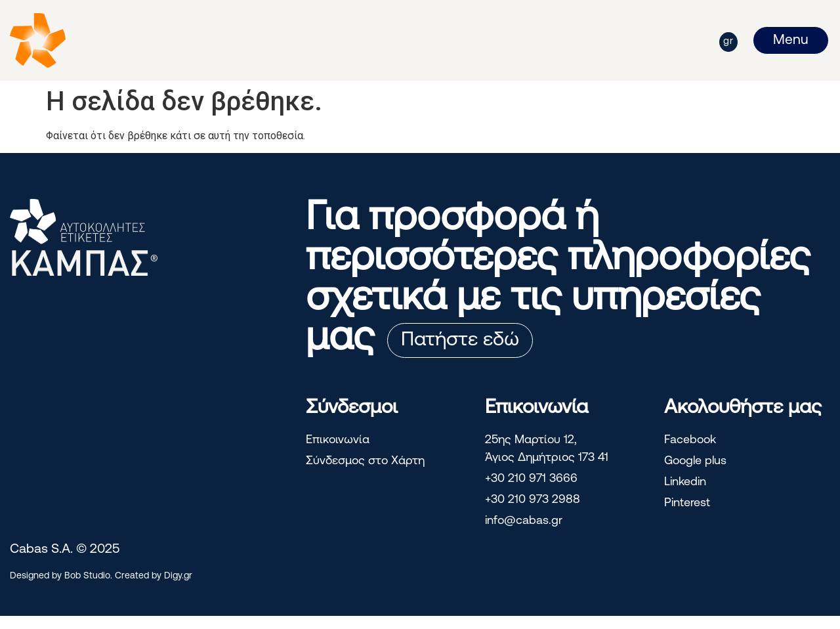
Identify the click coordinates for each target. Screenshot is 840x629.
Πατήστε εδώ (460, 340)
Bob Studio (87, 576)
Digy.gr (178, 576)
